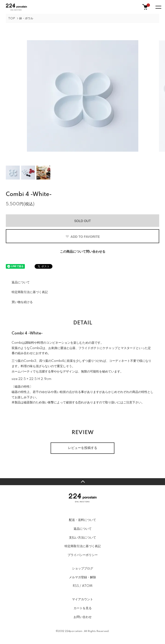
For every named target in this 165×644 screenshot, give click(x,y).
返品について (21, 282)
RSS (76, 586)
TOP (12, 18)
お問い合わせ (83, 617)
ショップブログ (82, 569)
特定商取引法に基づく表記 (30, 292)
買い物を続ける (22, 302)
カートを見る (83, 608)
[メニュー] (158, 7)
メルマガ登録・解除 (82, 577)
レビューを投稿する (83, 448)
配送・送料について (82, 520)
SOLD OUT (83, 221)
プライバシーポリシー (83, 555)
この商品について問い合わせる (83, 252)
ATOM (87, 586)
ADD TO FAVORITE (82, 237)
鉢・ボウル (26, 18)
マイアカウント (82, 599)
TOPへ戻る (82, 482)
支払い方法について (82, 538)
